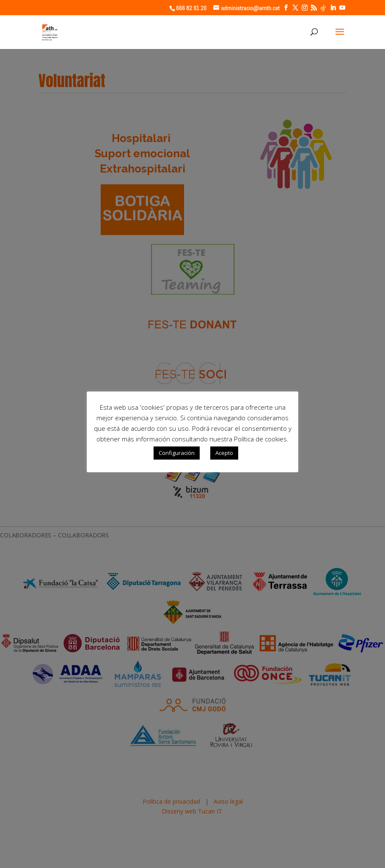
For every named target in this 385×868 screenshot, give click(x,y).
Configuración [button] (177, 453)
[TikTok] (323, 8)
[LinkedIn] (333, 8)
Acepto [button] (224, 453)
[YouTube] (342, 8)
